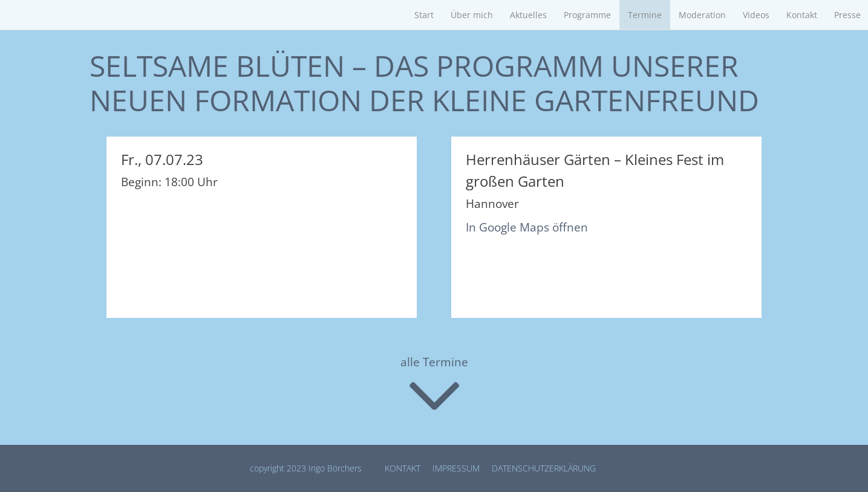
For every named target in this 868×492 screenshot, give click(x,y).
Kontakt (802, 15)
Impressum (456, 468)
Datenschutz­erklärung (544, 468)
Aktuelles (528, 15)
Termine (645, 15)
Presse (847, 15)
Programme (587, 15)
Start (424, 15)
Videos (756, 15)
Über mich (472, 15)
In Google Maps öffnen (527, 227)
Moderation (702, 15)
